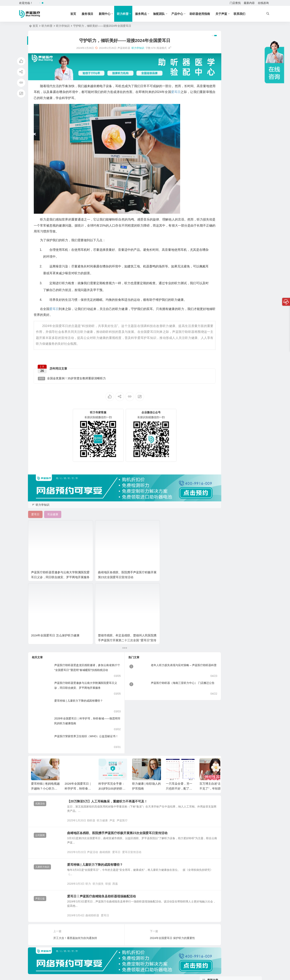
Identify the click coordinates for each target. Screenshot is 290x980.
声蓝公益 (40, 829)
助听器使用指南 (206, 14)
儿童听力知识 (42, 792)
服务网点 (147, 14)
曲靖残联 (113, 777)
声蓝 (120, 740)
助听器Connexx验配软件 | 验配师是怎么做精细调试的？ (240, 102)
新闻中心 (111, 14)
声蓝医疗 (130, 740)
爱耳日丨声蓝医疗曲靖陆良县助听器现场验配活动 (109, 827)
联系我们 (246, 14)
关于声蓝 (228, 14)
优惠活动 (40, 717)
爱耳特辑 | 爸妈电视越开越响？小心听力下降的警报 (45, 702)
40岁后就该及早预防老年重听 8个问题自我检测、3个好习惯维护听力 (242, 151)
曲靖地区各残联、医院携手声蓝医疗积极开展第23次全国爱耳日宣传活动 (90, 554)
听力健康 (110, 740)
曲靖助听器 (100, 851)
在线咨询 (263, 3)
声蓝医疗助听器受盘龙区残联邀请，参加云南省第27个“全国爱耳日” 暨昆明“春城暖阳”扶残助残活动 (81, 584)
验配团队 (165, 14)
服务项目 (94, 14)
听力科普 (129, 14)
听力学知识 (63, 26)
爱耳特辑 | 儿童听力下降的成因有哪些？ (79, 615)
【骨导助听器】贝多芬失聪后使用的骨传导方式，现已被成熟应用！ (241, 222)
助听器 (99, 740)
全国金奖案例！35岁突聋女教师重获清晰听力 (72, 382)
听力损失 (106, 814)
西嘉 (123, 814)
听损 (116, 814)
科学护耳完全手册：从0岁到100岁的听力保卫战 (112, 702)
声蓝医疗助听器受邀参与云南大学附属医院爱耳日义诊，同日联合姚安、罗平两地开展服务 (80, 602)
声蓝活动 (100, 777)
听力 (96, 814)
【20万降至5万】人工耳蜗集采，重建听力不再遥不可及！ (115, 715)
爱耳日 (124, 777)
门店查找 (235, 3)
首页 (80, 14)
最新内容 (249, 3)
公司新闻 (40, 755)
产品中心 (184, 14)
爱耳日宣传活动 (139, 777)
